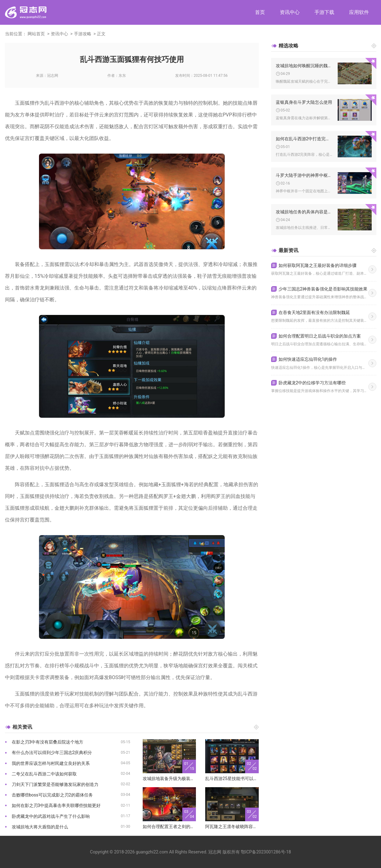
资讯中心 (290, 12)
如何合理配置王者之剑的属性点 (169, 827)
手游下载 (324, 12)
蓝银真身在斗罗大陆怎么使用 (304, 102)
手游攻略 (83, 34)
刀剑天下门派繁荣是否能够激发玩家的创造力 (55, 784)
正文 (101, 34)
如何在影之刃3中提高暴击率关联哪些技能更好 (56, 805)
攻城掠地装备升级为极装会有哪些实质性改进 (169, 779)
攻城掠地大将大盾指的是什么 (40, 827)
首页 (260, 12)
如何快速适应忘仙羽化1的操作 (304, 359)
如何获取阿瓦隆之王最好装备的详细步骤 (314, 265)
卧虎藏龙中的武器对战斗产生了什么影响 (51, 816)
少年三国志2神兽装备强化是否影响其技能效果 (319, 289)
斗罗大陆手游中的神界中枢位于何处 (304, 175)
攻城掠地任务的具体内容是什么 (304, 212)
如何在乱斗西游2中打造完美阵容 (304, 139)
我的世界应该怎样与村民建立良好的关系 (51, 763)
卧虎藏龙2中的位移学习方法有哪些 (309, 383)
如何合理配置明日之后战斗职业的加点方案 (316, 336)
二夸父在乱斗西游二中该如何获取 (44, 774)
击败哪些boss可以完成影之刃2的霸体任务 (52, 795)
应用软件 (359, 12)
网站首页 (36, 34)
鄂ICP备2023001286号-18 (266, 852)
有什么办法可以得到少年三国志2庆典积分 (52, 752)
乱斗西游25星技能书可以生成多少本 (232, 779)
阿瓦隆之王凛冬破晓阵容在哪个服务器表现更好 (232, 827)
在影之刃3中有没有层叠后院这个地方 (48, 742)
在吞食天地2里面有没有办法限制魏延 (311, 312)
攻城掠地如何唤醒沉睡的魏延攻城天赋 (304, 66)
